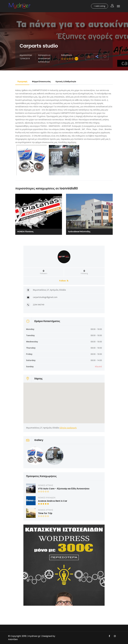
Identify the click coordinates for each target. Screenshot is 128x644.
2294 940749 (39, 305)
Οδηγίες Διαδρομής (68, 428)
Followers (44, 272)
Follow (64, 281)
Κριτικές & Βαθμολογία (66, 82)
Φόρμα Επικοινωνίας (42, 82)
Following (84, 272)
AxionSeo (13, 639)
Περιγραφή (22, 82)
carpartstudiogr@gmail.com (45, 297)
